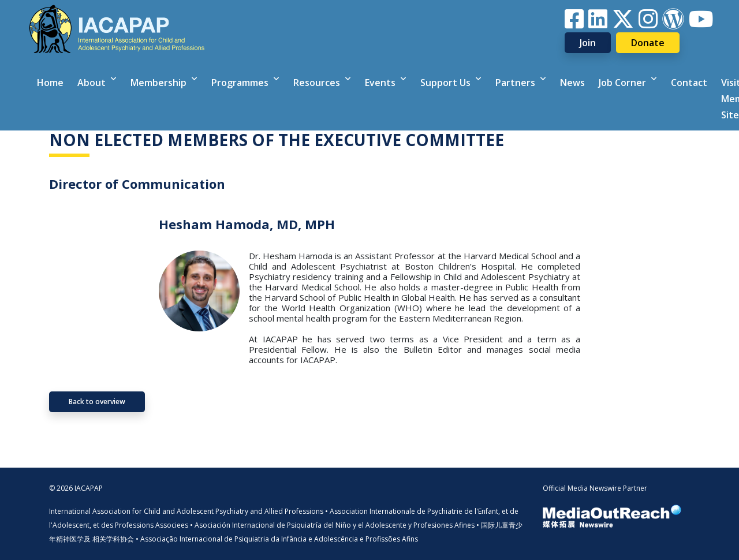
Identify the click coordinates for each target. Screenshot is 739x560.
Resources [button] (318, 83)
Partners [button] (516, 83)
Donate (648, 43)
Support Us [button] (447, 83)
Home (50, 83)
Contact (689, 83)
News (572, 83)
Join (588, 43)
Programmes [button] (241, 83)
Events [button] (381, 83)
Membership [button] (160, 83)
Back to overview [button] (97, 402)
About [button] (93, 83)
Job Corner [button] (624, 83)
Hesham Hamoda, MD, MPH (247, 224)
